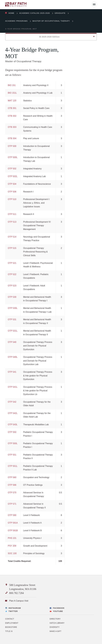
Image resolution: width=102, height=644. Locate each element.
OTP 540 (12, 342)
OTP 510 (12, 199)
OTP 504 (12, 184)
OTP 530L (13, 308)
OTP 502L (13, 176)
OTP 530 (12, 297)
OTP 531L (13, 331)
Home (11, 13)
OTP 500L (13, 157)
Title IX (9, 631)
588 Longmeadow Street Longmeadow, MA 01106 (23, 587)
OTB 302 (12, 116)
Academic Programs (16, 21)
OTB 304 (12, 138)
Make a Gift (55, 631)
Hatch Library (57, 623)
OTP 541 (12, 372)
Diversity (55, 627)
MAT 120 (12, 101)
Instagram (15, 608)
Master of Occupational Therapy (51, 21)
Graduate (60, 13)
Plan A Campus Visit (19, 601)
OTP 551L (13, 466)
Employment (12, 623)
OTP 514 (12, 237)
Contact (10, 619)
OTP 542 (12, 402)
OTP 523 (12, 286)
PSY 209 (12, 546)
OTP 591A (13, 523)
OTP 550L (13, 443)
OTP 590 (12, 515)
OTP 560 (12, 477)
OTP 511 (12, 214)
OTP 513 (12, 222)
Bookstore (11, 627)
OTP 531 (12, 319)
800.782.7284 (16, 593)
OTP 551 (12, 455)
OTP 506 (12, 192)
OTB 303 (12, 127)
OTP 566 (12, 485)
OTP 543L (13, 425)
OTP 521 (12, 263)
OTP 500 (12, 146)
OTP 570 (12, 493)
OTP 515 (12, 248)
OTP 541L (13, 387)
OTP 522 (12, 274)
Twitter (13, 611)
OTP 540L (13, 357)
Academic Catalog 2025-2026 (35, 13)
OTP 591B (13, 530)
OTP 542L (13, 413)
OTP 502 (12, 169)
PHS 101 (12, 538)
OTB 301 (12, 108)
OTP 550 (12, 432)
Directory (55, 619)
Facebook (59, 608)
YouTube (58, 611)
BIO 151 (12, 85)
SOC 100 (12, 553)
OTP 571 (12, 504)
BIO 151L (12, 93)
